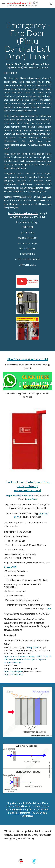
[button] (4, 4)
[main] (28, 144)
